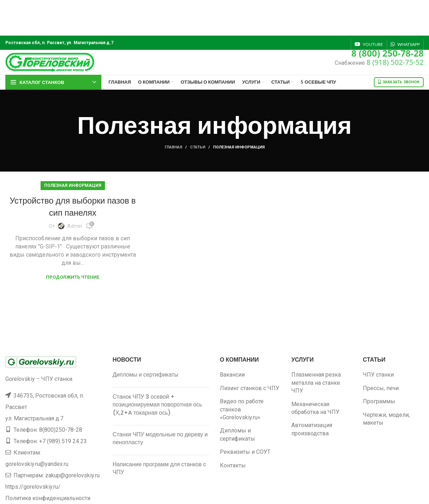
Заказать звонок (399, 82)
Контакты (233, 465)
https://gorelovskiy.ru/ (33, 487)
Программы (379, 401)
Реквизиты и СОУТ (245, 452)
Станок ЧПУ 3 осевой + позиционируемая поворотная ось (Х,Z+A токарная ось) (158, 405)
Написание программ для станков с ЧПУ (160, 468)
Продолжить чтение (73, 277)
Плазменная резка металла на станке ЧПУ (316, 383)
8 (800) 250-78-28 (388, 53)
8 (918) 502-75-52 (395, 62)
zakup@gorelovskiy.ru (72, 475)
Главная (173, 147)
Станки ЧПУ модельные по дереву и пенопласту (160, 438)
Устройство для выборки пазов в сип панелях (73, 207)
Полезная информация (73, 185)
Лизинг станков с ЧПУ (250, 388)
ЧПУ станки (378, 375)
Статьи (198, 147)
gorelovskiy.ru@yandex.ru (37, 464)
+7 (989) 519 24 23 (63, 441)
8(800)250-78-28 (61, 430)
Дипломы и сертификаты (146, 375)
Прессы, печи (381, 388)
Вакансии (232, 375)
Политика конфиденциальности (48, 498)
